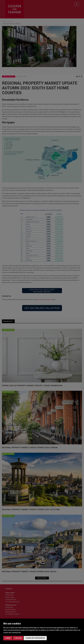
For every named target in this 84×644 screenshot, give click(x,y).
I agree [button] (8, 638)
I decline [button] (18, 638)
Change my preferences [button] (35, 638)
